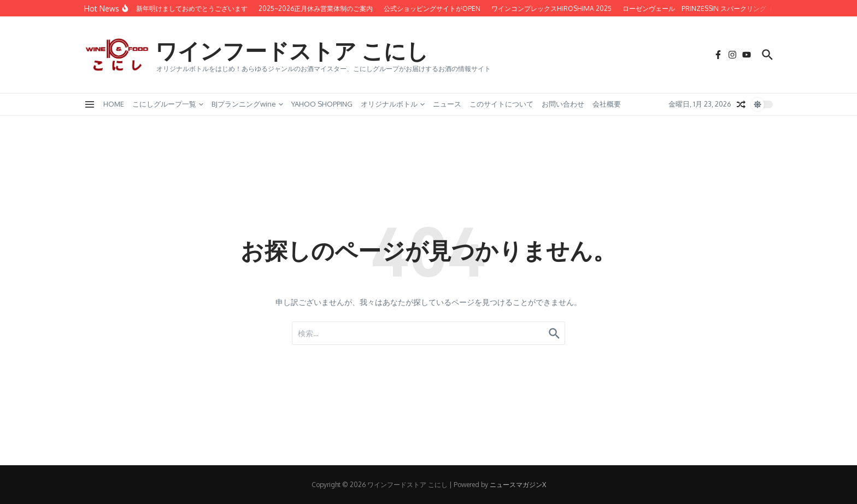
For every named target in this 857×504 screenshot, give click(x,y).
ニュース (447, 104)
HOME (114, 104)
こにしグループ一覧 (168, 104)
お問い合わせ (563, 104)
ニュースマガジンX (518, 485)
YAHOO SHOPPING (322, 104)
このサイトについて (501, 104)
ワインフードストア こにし (292, 50)
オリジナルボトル (393, 104)
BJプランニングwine (247, 104)
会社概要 (607, 104)
